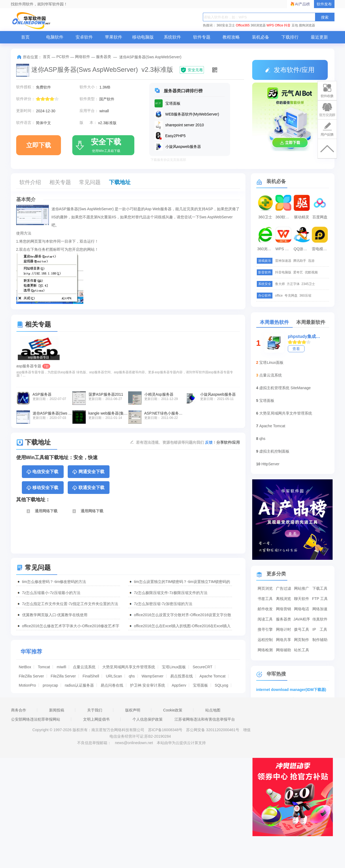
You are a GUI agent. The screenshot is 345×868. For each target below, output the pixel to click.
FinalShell (91, 676)
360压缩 (305, 296)
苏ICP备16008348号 (165, 730)
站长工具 (302, 650)
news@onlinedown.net (134, 743)
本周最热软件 (274, 322)
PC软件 (63, 57)
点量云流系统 (84, 667)
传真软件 (320, 619)
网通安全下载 (88, 472)
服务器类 (104, 57)
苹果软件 (114, 37)
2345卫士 (308, 284)
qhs (132, 676)
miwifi (61, 667)
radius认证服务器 (79, 685)
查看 (296, 349)
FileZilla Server (31, 676)
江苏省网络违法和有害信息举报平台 (205, 719)
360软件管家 (284, 217)
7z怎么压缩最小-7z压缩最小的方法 (51, 593)
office (279, 296)
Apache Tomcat (213, 676)
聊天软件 (302, 599)
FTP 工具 (320, 599)
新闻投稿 (57, 710)
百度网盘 (320, 217)
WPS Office (275, 25)
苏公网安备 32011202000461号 (213, 730)
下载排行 (290, 37)
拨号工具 (302, 629)
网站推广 (302, 588)
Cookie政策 (173, 710)
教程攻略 (231, 37)
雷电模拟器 (320, 249)
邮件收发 (265, 609)
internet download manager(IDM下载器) (291, 690)
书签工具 (265, 599)
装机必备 (261, 37)
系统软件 (172, 37)
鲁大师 (280, 284)
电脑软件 (55, 37)
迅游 (311, 261)
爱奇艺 (298, 272)
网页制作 (302, 640)
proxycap (50, 685)
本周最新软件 (311, 322)
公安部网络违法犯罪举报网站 (36, 719)
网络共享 (283, 640)
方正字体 (293, 284)
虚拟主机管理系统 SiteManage (285, 388)
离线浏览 (283, 599)
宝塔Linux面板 (174, 667)
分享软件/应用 (228, 442)
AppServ (179, 685)
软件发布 (324, 4)
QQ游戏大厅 (302, 249)
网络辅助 (283, 650)
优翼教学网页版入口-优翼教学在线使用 (55, 615)
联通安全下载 (88, 488)
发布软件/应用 (290, 70)
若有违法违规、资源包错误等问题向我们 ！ (176, 442)
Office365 (243, 25)
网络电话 (302, 609)
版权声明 (133, 710)
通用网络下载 (42, 511)
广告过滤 (283, 588)
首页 (25, 37)
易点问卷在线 (112, 685)
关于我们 (95, 710)
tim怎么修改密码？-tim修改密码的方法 (54, 582)
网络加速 (320, 609)
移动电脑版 (143, 37)
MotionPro (28, 685)
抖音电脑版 (283, 272)
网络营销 (283, 609)
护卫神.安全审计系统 (148, 685)
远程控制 (265, 640)
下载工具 (320, 588)
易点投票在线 (182, 676)
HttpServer (270, 464)
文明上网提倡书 (96, 719)
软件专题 (202, 37)
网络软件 (83, 57)
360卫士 (265, 217)
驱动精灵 (302, 217)
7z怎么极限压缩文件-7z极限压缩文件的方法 (171, 593)
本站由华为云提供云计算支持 (181, 743)
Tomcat (44, 667)
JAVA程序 (302, 619)
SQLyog (221, 685)
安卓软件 (84, 37)
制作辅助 (320, 640)
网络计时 (283, 629)
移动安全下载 (42, 488)
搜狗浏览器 (307, 25)
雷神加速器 (283, 261)
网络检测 (265, 650)
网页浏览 (265, 588)
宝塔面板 (200, 685)
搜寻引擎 (265, 629)
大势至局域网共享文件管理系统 (129, 667)
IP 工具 (320, 629)
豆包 (295, 25)
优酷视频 (311, 272)
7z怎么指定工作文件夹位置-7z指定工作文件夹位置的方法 (70, 604)
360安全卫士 (226, 25)
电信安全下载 (42, 472)
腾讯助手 (300, 261)
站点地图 (213, 710)
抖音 (287, 25)
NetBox (25, 667)
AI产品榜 (303, 4)
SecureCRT (202, 667)
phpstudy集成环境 (305, 336)
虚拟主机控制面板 (274, 451)
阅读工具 (265, 619)
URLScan (114, 676)
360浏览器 (258, 25)
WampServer (153, 676)
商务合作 (19, 710)
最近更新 (319, 37)
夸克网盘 (291, 296)
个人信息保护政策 (148, 719)
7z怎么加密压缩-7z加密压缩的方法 (163, 604)
